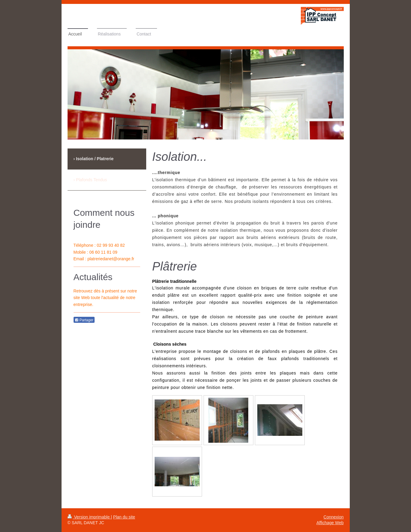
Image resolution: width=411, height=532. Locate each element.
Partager (84, 320)
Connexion (334, 517)
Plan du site (124, 517)
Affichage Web (330, 523)
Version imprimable (89, 517)
